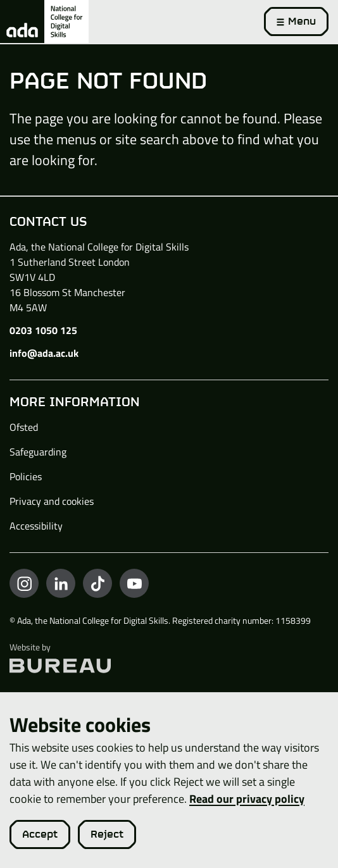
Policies (26, 476)
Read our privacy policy (247, 798)
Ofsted (24, 427)
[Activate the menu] (296, 22)
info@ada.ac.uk (44, 353)
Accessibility (36, 526)
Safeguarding (38, 452)
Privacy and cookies (52, 501)
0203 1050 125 (43, 330)
